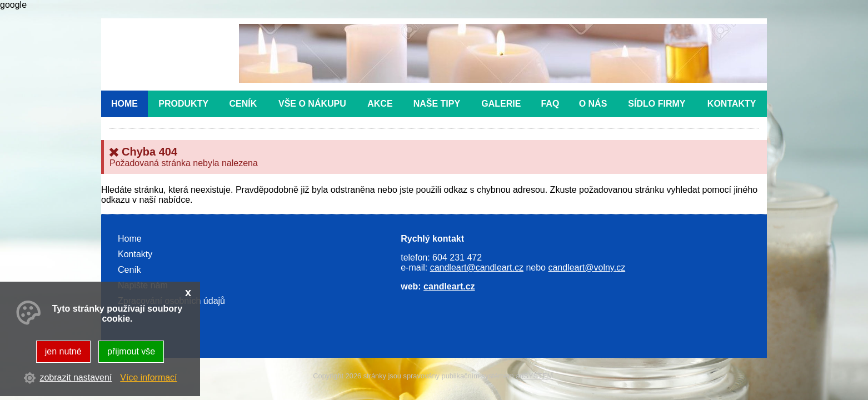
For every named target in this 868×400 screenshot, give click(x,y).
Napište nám (143, 285)
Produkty (183, 104)
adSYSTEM (534, 376)
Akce (380, 104)
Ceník (243, 104)
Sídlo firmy (657, 104)
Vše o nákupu (312, 104)
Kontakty (732, 104)
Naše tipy (437, 104)
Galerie (501, 104)
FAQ (550, 104)
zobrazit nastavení (76, 377)
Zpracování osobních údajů (171, 301)
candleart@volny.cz (587, 267)
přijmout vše (131, 351)
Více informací (148, 377)
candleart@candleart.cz (477, 267)
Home (124, 104)
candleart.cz (449, 286)
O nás (593, 104)
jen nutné (63, 351)
